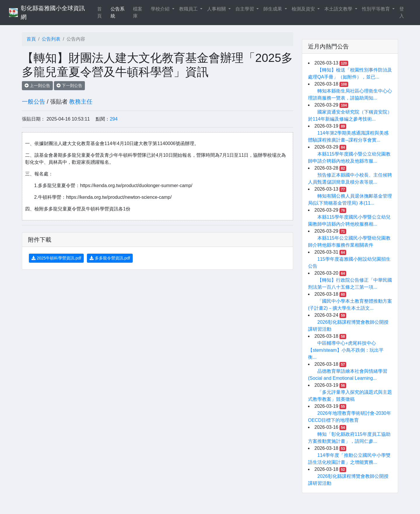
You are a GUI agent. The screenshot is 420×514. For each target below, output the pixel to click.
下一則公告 (69, 86)
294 (114, 119)
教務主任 (81, 102)
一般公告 (34, 102)
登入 (402, 12)
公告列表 (51, 39)
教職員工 (189, 9)
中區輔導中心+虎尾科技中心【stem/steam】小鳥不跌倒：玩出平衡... (346, 350)
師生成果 (273, 9)
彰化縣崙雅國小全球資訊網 (53, 13)
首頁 (103, 12)
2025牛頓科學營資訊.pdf (56, 258)
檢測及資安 (304, 9)
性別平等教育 (377, 9)
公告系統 (118, 12)
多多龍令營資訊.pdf (110, 258)
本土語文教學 (339, 9)
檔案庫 (138, 12)
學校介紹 (161, 9)
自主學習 (245, 9)
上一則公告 (37, 86)
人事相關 (217, 9)
